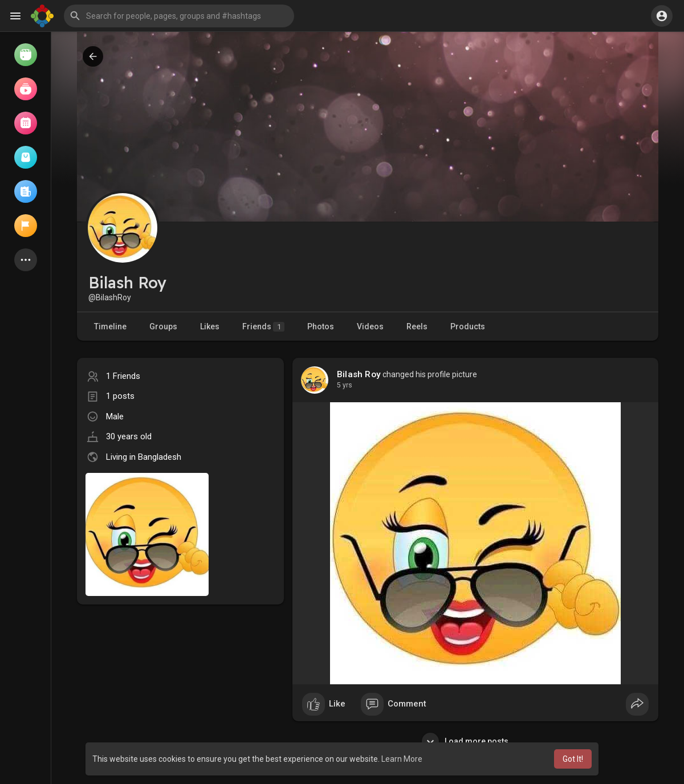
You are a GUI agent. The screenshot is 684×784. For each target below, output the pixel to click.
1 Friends (123, 376)
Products (468, 326)
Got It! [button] (573, 759)
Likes (210, 326)
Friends (263, 327)
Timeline (110, 326)
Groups (163, 326)
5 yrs (345, 385)
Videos (370, 326)
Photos (321, 326)
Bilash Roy (359, 374)
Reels (417, 326)
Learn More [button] (402, 759)
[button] (179, 16)
